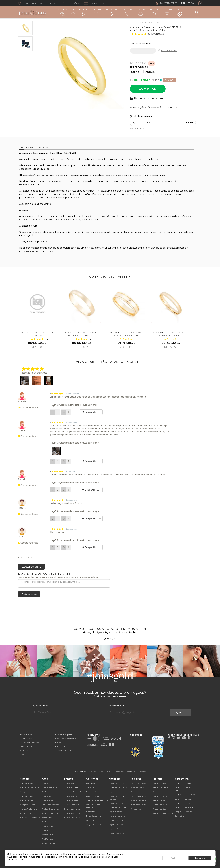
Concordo (200, 858)
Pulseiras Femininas (139, 796)
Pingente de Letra (116, 792)
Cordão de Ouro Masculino (97, 792)
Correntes (96, 12)
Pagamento (61, 746)
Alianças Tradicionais (28, 809)
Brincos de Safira (71, 800)
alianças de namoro (139, 248)
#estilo (133, 632)
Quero (181, 712)
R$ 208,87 (148, 72)
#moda (123, 632)
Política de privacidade (30, 742)
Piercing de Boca (160, 809)
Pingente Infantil (115, 812)
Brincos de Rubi (71, 796)
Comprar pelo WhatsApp (150, 98)
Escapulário (179, 816)
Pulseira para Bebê (138, 783)
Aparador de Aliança (28, 813)
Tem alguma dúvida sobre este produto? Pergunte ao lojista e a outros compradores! (58, 577)
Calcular (189, 123)
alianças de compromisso (61, 248)
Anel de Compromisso (51, 809)
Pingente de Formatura (118, 787)
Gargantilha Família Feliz (185, 807)
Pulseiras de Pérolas (139, 805)
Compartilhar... (91, 412)
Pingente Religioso (116, 829)
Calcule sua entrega (141, 116)
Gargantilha (91, 820)
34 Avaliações (156, 34)
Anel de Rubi (47, 796)
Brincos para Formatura (74, 818)
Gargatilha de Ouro (94, 825)
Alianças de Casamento (29, 787)
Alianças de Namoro (28, 792)
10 (132, 72)
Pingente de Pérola (116, 803)
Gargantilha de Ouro (183, 783)
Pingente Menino (116, 825)
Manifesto (24, 750)
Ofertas (180, 13)
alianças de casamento (163, 248)
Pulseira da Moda (137, 787)
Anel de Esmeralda (49, 783)
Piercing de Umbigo (161, 796)
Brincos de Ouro (71, 783)
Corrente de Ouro (93, 796)
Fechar (174, 858)
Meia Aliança (47, 818)
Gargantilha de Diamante (185, 795)
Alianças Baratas (26, 783)
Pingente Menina (116, 820)
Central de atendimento (66, 738)
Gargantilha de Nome (184, 799)
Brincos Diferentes (72, 805)
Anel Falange (47, 839)
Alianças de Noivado (28, 796)
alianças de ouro (185, 232)
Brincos (83, 12)
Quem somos (26, 738)
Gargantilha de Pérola (184, 803)
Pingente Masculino (117, 816)
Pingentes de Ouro (116, 833)
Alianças (63, 12)
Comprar (148, 89)
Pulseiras (141, 12)
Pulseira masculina (138, 800)
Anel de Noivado (49, 822)
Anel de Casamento (50, 813)
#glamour (111, 632)
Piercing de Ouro (160, 783)
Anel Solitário (47, 826)
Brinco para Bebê (71, 787)
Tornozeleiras (136, 809)
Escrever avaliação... (31, 567)
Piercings (154, 12)
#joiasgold (89, 632)
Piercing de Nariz (160, 792)
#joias (100, 632)
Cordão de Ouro (92, 787)
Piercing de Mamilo (161, 800)
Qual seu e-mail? (117, 706)
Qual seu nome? (41, 706)
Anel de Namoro (48, 792)
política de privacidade (84, 857)
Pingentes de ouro (94, 816)
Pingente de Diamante (118, 783)
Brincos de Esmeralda (73, 792)
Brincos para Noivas (72, 809)
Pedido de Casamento (51, 805)
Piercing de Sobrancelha (163, 813)
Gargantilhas (112, 12)
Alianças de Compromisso (30, 818)
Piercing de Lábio (160, 805)
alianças (79, 220)
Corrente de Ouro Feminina (97, 800)
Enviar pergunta (29, 594)
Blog (22, 754)
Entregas (59, 742)
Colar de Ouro (92, 783)
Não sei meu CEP (138, 128)
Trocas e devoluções (64, 750)
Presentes (167, 12)
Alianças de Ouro (27, 800)
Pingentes (127, 12)
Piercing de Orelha (160, 787)
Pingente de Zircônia (117, 807)
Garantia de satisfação (29, 746)
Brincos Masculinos (72, 813)
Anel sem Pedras (49, 843)
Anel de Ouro (47, 830)
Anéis (73, 12)
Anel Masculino (48, 835)
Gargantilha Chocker (183, 812)
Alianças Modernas (27, 805)
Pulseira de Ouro (137, 792)
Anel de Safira (48, 800)
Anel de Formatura (49, 787)
